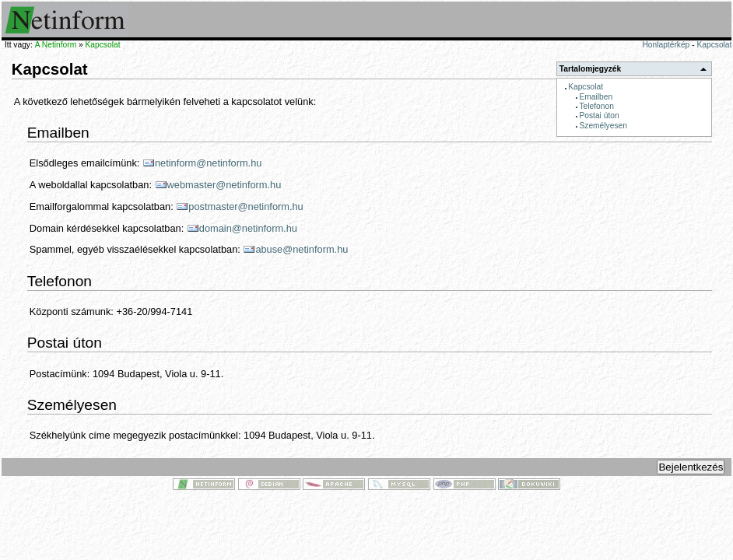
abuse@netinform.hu (302, 249)
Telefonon (596, 106)
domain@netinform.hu (248, 228)
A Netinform (56, 45)
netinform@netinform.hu (208, 163)
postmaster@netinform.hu (246, 206)
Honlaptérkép (666, 45)
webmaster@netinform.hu (224, 185)
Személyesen (603, 126)
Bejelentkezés (691, 467)
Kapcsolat (714, 45)
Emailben (596, 97)
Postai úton (599, 115)
